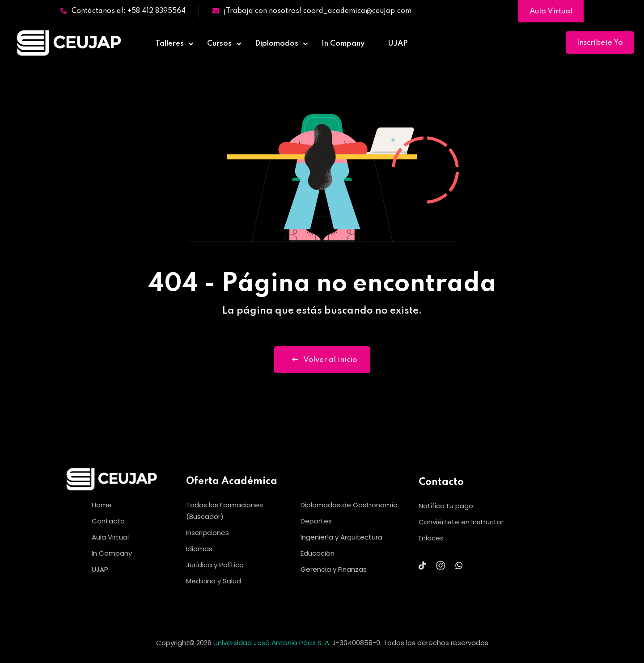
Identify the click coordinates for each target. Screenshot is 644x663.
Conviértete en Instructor (461, 522)
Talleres (169, 44)
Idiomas (199, 549)
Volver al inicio (322, 360)
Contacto (108, 521)
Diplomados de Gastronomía (349, 505)
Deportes (316, 521)
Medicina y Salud (214, 581)
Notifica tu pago (446, 506)
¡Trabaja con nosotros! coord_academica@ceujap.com (312, 11)
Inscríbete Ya (600, 43)
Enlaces (431, 538)
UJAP (398, 44)
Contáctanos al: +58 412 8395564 (123, 11)
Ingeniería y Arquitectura (341, 537)
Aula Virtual (551, 11)
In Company (343, 44)
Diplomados (277, 44)
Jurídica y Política (215, 565)
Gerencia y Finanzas (334, 569)
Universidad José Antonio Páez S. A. (273, 643)
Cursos (219, 44)
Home (102, 505)
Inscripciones (208, 533)
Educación (318, 553)
